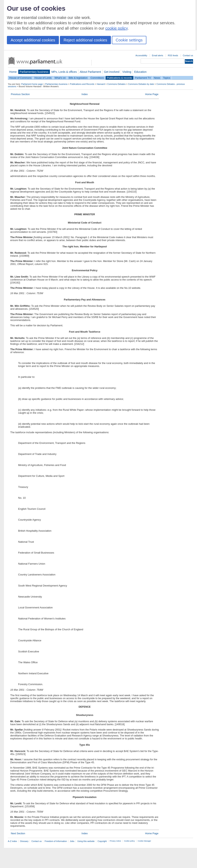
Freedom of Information (56, 841)
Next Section (18, 833)
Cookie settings (129, 40)
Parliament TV (143, 78)
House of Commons (20, 78)
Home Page (152, 94)
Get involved (112, 72)
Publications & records (119, 78)
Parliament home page (32, 84)
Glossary (24, 841)
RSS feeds (173, 55)
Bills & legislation (78, 78)
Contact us (188, 55)
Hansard (101, 84)
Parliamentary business (34, 72)
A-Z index (13, 841)
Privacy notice (115, 841)
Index (85, 94)
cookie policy (117, 28)
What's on (60, 78)
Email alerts (158, 55)
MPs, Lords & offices (64, 72)
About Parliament (90, 72)
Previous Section (20, 94)
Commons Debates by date (141, 84)
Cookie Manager (144, 841)
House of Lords (43, 78)
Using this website (86, 841)
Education (140, 72)
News (157, 78)
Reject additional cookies (85, 40)
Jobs (72, 841)
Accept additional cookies (33, 40)
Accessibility (141, 55)
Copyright (102, 841)
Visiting (127, 72)
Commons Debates (116, 84)
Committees (97, 78)
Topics (167, 78)
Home (13, 72)
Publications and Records (82, 84)
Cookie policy (129, 841)
